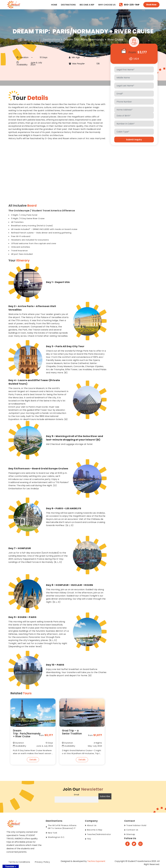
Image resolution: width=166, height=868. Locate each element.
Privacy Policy (42, 862)
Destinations (68, 5)
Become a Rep (87, 5)
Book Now (151, 5)
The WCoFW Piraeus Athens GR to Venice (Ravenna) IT (62, 827)
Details (33, 760)
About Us (92, 825)
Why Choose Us (107, 5)
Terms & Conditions (19, 862)
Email (77, 795)
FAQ (89, 839)
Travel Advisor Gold (136, 825)
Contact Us (132, 830)
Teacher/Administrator (99, 834)
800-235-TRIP (129, 5)
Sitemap (131, 834)
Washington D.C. (56, 837)
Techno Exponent (96, 861)
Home (54, 5)
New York (53, 833)
